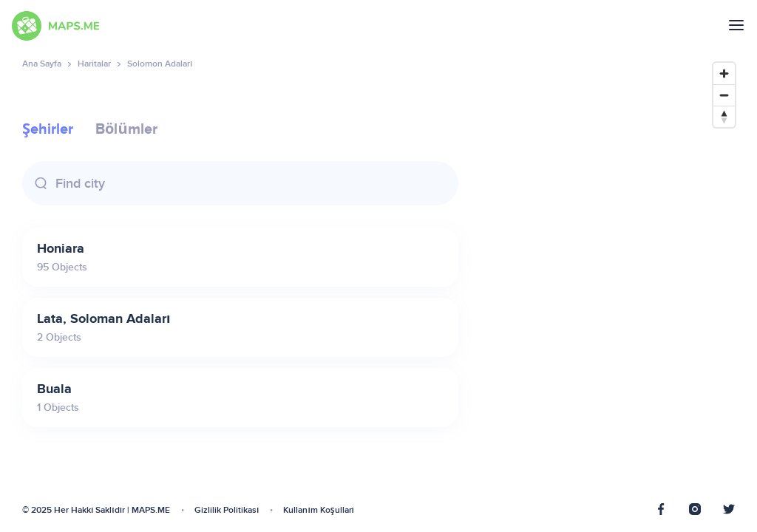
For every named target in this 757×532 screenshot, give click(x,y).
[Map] (611, 286)
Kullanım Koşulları (319, 510)
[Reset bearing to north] (724, 116)
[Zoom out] (724, 95)
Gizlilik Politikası (227, 510)
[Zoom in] (724, 74)
